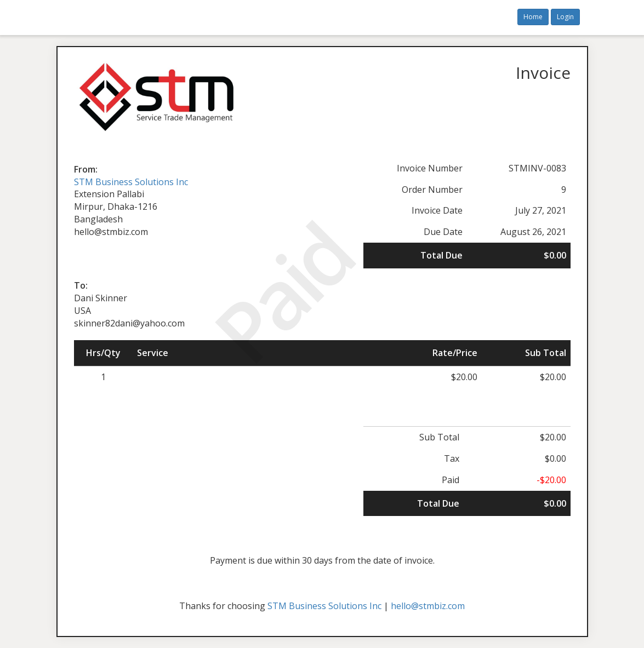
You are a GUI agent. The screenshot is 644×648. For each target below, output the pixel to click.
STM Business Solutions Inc (131, 182)
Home (533, 17)
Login (565, 17)
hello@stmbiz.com (428, 606)
